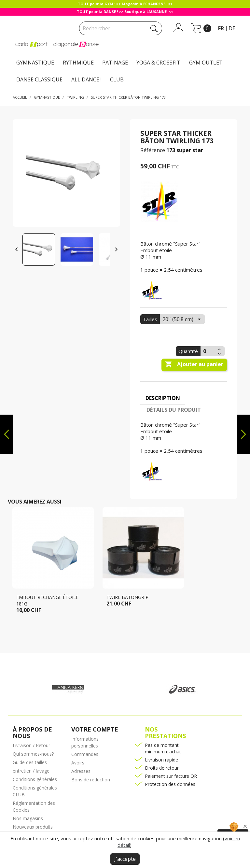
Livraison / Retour (31, 745)
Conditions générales (35, 779)
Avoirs (78, 763)
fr (221, 28)
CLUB (117, 79)
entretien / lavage (31, 771)
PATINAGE (115, 63)
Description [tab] (163, 398)
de (232, 28)
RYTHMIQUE (78, 63)
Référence (153, 150)
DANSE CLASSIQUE (39, 79)
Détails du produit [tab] (174, 410)
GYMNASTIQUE (35, 63)
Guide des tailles (30, 762)
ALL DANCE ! (86, 79)
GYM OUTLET (206, 63)
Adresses (81, 771)
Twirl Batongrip (127, 597)
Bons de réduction (91, 780)
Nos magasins (28, 818)
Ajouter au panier (194, 364)
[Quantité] (208, 351)
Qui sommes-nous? (33, 754)
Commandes (85, 754)
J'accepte (125, 859)
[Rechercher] (121, 28)
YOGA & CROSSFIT (158, 63)
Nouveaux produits (33, 827)
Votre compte (95, 729)
